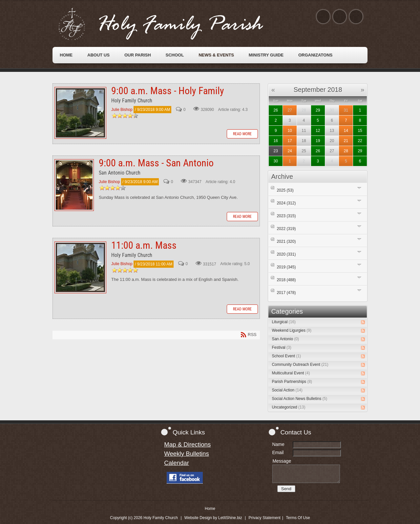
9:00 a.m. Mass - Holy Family (80, 113)
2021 (286, 241)
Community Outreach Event (300, 365)
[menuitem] (66, 55)
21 (346, 141)
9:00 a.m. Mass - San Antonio (74, 185)
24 (290, 151)
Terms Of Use (298, 518)
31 (346, 110)
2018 (286, 280)
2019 (286, 267)
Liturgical (284, 322)
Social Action (287, 390)
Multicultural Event (291, 373)
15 (360, 131)
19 (318, 141)
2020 (286, 254)
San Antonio (285, 339)
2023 (286, 216)
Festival (281, 347)
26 (276, 110)
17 (290, 141)
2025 (285, 190)
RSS (363, 322)
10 (290, 131)
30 (276, 161)
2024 (286, 203)
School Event (286, 356)
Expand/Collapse (359, 188)
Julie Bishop (122, 110)
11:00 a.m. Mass (80, 267)
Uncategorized (288, 407)
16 (276, 141)
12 (318, 131)
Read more (242, 134)
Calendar (177, 463)
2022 (286, 229)
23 (276, 151)
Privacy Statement (265, 518)
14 (346, 131)
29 (318, 110)
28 (346, 151)
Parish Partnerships (292, 382)
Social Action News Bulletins (299, 399)
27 (290, 110)
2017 (286, 293)
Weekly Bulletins (187, 454)
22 (360, 141)
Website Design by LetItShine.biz (213, 518)
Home (210, 509)
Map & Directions (187, 444)
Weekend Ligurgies (292, 330)
